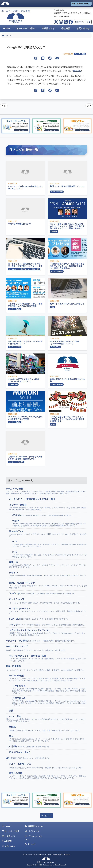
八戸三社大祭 (50, 702)
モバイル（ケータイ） (48, 611)
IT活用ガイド (48, 29)
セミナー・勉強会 (48, 507)
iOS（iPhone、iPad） (20, 752)
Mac (48, 739)
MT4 (50, 544)
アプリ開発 (28, 747)
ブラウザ (48, 625)
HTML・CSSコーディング (48, 585)
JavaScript (43, 593)
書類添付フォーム (83, 22)
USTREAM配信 (48, 678)
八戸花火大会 (50, 689)
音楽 (12, 711)
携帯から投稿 (48, 776)
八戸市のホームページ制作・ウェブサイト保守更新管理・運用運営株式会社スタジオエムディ (46, 858)
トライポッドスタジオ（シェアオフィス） (48, 633)
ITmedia (77, 71)
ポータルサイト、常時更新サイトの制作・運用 (32, 499)
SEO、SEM (39, 619)
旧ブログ (46, 816)
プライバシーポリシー (34, 838)
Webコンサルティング (37, 648)
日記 (29, 758)
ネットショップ (45, 601)
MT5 (50, 554)
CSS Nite (43, 515)
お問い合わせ (9, 846)
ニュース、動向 (80, 54)
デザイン (48, 575)
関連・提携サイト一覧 (80, 4)
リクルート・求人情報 (41, 641)
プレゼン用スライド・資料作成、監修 (48, 658)
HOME (7, 29)
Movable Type (48, 534)
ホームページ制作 (25, 29)
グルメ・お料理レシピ (47, 766)
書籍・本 (48, 565)
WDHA (50, 523)
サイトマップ (32, 831)
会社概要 (66, 29)
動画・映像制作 (46, 668)
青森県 (45, 729)
